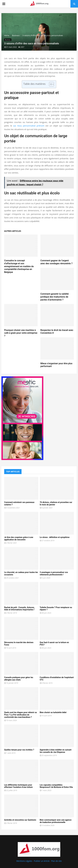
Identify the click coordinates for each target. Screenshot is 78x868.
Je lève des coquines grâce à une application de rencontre (19, 538)
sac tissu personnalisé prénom (29, 126)
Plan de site (56, 861)
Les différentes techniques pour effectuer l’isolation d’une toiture (18, 786)
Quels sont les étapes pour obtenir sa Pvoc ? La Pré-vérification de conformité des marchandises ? (20, 715)
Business (8, 40)
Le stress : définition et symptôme (55, 537)
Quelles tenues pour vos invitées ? (19, 750)
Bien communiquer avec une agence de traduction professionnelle (56, 821)
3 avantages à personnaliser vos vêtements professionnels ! (54, 573)
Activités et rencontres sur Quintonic (20, 820)
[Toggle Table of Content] (50, 84)
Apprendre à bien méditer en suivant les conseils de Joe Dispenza (56, 751)
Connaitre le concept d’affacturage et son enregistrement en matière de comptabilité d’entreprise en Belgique (19, 266)
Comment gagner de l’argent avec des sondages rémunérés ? (56, 262)
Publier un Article (42, 861)
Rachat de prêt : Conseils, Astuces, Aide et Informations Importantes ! (19, 609)
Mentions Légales (24, 861)
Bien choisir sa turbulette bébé (53, 712)
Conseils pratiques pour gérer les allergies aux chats (19, 679)
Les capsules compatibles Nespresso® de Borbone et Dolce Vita (56, 786)
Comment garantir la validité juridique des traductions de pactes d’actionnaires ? (55, 297)
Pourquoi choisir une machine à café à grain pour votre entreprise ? (21, 333)
